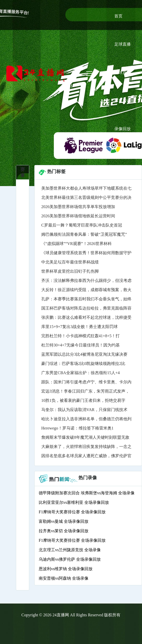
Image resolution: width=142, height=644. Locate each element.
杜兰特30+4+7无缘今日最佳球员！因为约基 (80, 345)
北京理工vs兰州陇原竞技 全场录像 (70, 550)
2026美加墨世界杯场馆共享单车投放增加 (78, 207)
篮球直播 (123, 72)
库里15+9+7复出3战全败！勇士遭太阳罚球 (79, 327)
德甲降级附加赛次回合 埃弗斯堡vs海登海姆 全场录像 (87, 493)
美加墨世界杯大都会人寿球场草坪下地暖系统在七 (86, 188)
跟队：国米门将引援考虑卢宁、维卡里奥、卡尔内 (86, 382)
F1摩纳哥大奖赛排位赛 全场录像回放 (72, 512)
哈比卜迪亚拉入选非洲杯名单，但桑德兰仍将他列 (86, 419)
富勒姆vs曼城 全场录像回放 (64, 521)
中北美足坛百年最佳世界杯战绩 (70, 262)
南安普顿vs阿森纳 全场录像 (64, 578)
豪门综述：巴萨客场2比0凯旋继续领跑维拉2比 (83, 364)
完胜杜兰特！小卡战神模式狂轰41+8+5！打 (80, 336)
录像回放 (123, 129)
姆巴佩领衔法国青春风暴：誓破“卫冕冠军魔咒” (84, 234)
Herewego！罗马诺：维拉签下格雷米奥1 (77, 428)
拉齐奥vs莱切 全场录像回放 (64, 531)
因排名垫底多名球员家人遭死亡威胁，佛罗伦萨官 (86, 456)
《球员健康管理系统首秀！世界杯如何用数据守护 (86, 253)
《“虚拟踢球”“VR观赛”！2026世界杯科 (77, 244)
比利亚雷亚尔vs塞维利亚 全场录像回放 (74, 502)
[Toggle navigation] (89, 74)
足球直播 (123, 44)
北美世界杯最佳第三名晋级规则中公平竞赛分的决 (86, 197)
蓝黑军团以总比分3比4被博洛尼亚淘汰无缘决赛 (84, 354)
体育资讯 (123, 101)
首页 (118, 16)
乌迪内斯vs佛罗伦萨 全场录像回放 (70, 559)
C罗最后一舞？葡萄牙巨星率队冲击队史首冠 (82, 225)
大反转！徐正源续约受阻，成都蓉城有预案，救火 (86, 290)
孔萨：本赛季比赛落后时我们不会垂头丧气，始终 (86, 299)
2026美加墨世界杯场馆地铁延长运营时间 (78, 216)
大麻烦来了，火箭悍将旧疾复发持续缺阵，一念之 (86, 447)
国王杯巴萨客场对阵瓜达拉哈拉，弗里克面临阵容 (86, 308)
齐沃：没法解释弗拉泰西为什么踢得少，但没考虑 (86, 280)
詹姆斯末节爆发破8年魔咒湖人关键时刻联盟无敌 (85, 437)
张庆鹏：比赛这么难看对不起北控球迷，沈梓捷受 (86, 317)
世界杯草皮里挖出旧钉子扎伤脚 (70, 271)
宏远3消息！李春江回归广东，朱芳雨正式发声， (85, 391)
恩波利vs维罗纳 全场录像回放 (66, 569)
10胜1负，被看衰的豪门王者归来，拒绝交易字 (83, 400)
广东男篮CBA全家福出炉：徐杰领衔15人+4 (80, 373)
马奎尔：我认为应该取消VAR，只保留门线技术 (84, 410)
